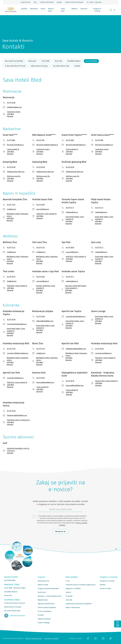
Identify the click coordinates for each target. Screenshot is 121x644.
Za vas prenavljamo (45, 611)
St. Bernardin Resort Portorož (15, 66)
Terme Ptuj (58, 61)
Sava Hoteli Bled (91, 61)
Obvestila (69, 600)
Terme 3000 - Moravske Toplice (15, 588)
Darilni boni (42, 592)
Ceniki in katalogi (44, 623)
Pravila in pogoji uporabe (34, 638)
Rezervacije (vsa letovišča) (14, 61)
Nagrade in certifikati (73, 589)
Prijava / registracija (94, 2)
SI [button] (114, 10)
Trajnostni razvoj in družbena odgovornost (81, 585)
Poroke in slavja (105, 589)
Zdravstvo (84, 9)
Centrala (77, 66)
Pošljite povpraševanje (47, 2)
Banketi (103, 585)
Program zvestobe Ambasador (74, 2)
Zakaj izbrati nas (26, 2)
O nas (68, 581)
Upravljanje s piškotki (51, 638)
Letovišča (24, 9)
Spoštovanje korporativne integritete (79, 604)
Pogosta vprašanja (44, 619)
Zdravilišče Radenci (74, 61)
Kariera (68, 592)
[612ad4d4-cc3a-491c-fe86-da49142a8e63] (60, 510)
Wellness (75, 9)
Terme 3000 (45, 61)
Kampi (43, 9)
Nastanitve (34, 9)
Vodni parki (63, 10)
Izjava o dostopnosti (73, 607)
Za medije (69, 596)
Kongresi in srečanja (97, 10)
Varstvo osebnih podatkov (47, 607)
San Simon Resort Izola (61, 66)
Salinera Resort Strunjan (39, 66)
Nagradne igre (43, 600)
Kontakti (59, 2)
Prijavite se (60, 532)
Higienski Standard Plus (46, 604)
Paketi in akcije (51, 10)
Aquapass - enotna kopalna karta (49, 596)
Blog (35, 2)
